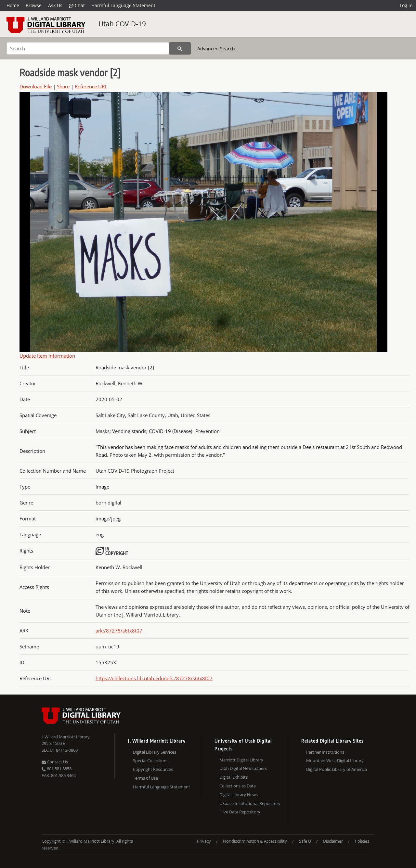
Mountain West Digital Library (335, 760)
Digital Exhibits (234, 777)
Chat (77, 6)
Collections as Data (238, 786)
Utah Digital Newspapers (243, 768)
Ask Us (55, 5)
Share (63, 86)
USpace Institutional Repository (250, 803)
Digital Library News (239, 795)
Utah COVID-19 (122, 24)
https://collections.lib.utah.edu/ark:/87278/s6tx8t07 (154, 678)
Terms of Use (145, 778)
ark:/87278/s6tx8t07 (119, 631)
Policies (362, 841)
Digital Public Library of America (337, 769)
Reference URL (91, 86)
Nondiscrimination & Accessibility (255, 841)
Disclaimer (333, 841)
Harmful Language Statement (123, 5)
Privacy (204, 841)
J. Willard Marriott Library (66, 737)
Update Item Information (47, 356)
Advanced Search (216, 49)
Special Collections (151, 760)
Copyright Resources (153, 769)
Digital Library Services (155, 752)
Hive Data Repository (240, 812)
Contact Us (55, 762)
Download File (36, 86)
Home (13, 5)
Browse (34, 5)
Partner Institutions (325, 752)
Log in (406, 5)
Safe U (305, 841)
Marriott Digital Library (241, 760)
